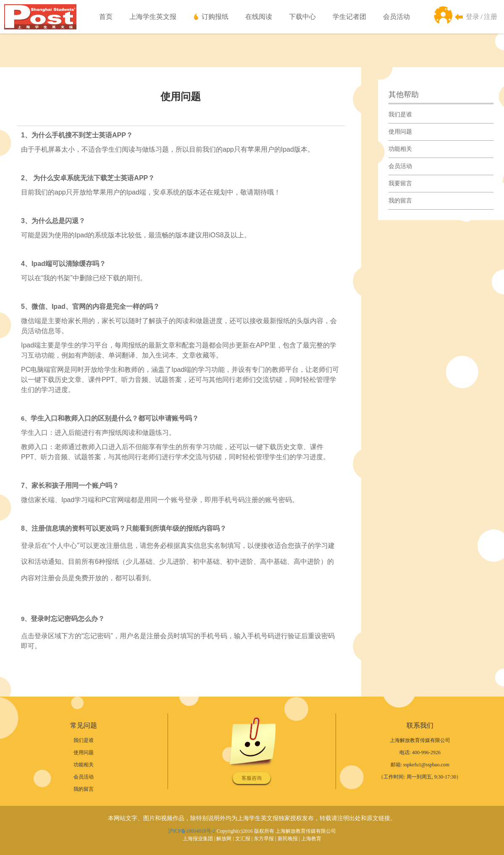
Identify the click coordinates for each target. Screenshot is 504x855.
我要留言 (400, 183)
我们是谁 (400, 114)
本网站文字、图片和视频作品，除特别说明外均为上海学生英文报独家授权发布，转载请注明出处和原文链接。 (252, 818)
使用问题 (400, 132)
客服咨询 (252, 778)
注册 (491, 17)
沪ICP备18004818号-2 (192, 831)
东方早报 (264, 839)
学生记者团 (349, 17)
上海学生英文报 (153, 17)
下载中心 (302, 17)
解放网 (224, 839)
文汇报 (243, 839)
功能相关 (400, 149)
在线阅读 (259, 17)
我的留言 (400, 201)
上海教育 (311, 839)
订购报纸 (215, 17)
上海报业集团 (198, 839)
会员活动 (396, 17)
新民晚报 (288, 839)
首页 (106, 17)
